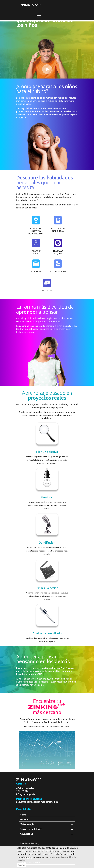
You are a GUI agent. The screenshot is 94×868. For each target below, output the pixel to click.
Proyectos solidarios (31, 829)
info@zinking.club (25, 794)
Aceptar (22, 865)
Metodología (27, 824)
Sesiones (25, 819)
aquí (56, 802)
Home (23, 815)
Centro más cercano (59, 727)
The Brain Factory (30, 843)
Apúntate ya (27, 834)
